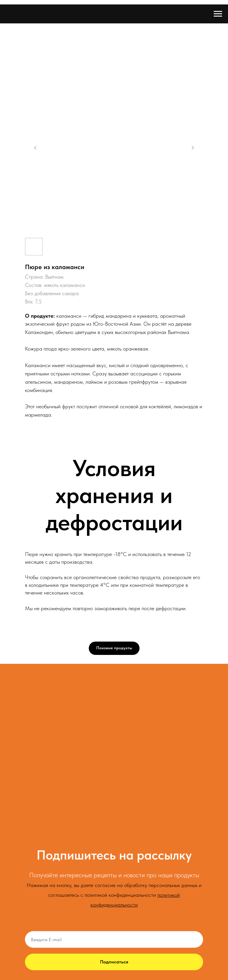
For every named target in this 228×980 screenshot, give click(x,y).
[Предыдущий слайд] (35, 148)
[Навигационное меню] (218, 14)
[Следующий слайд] (193, 148)
